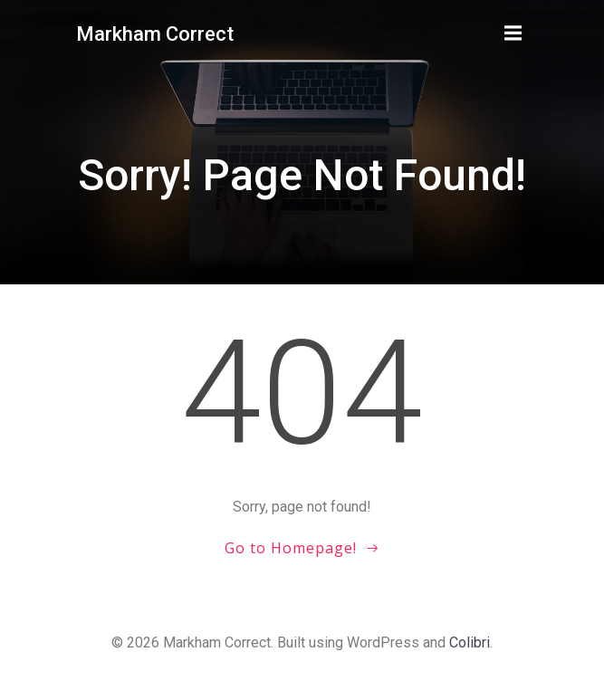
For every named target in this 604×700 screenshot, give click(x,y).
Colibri (470, 642)
